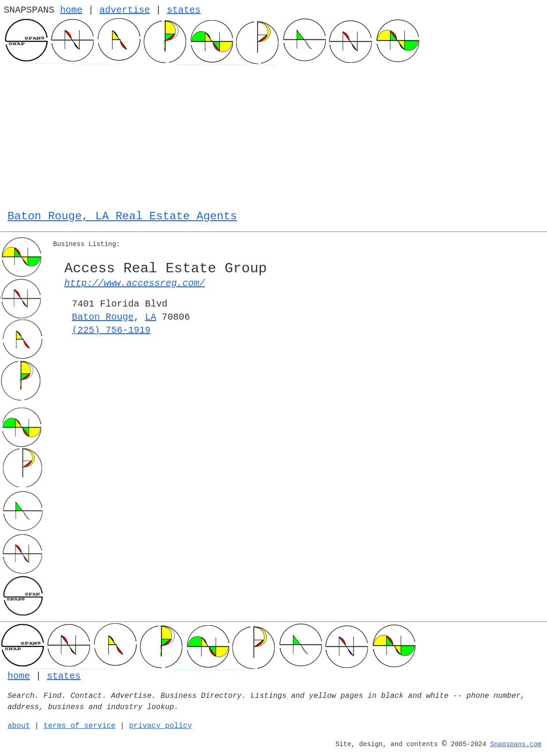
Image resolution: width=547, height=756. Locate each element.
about (19, 726)
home (71, 10)
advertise (125, 10)
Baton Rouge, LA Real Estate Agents (122, 216)
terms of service (80, 726)
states (184, 10)
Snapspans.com (516, 744)
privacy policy (160, 726)
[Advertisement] (273, 135)
